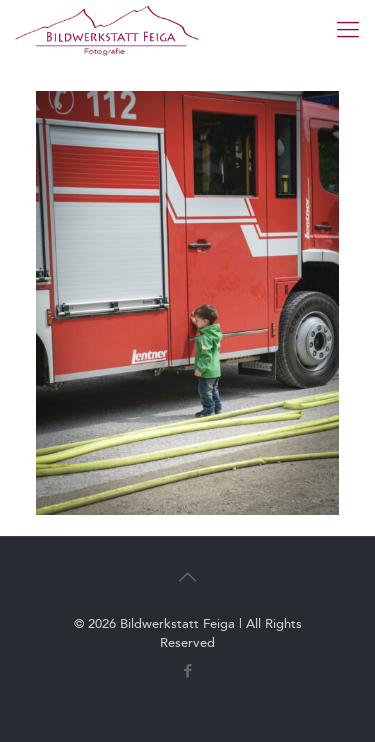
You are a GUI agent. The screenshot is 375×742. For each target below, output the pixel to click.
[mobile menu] (348, 30)
